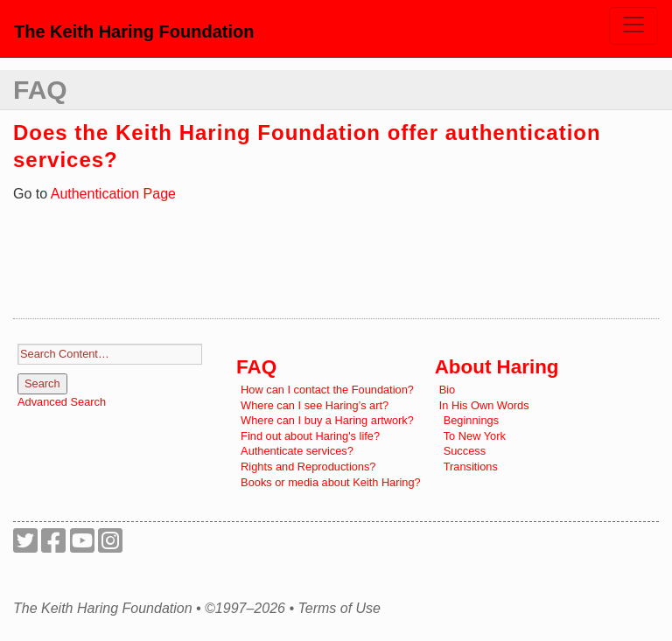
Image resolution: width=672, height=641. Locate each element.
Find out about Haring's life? (310, 436)
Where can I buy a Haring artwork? (327, 420)
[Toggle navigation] (633, 26)
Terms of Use (339, 609)
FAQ (40, 90)
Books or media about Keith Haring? (331, 482)
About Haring (497, 367)
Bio (448, 390)
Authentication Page (113, 194)
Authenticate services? (297, 451)
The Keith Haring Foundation (134, 31)
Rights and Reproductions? (308, 467)
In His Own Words (484, 405)
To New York (475, 436)
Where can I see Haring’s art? (315, 405)
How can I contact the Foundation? (327, 390)
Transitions (471, 467)
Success (465, 451)
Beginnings (471, 420)
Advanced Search (62, 402)
